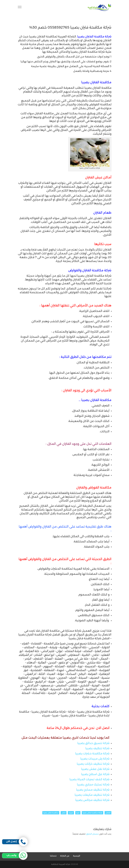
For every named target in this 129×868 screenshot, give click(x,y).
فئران (64, 813)
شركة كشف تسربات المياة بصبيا (89, 779)
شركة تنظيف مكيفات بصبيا (92, 795)
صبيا (78, 813)
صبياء (71, 813)
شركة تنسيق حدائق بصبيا (93, 743)
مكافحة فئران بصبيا (51, 813)
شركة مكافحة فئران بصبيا (93, 813)
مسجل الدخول (92, 834)
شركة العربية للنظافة (61, 864)
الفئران (108, 813)
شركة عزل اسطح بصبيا (95, 774)
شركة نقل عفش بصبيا (95, 769)
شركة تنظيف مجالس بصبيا (92, 800)
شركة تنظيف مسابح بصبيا (93, 790)
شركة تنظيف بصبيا (97, 748)
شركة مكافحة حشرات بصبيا (92, 753)
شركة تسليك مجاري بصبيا (93, 784)
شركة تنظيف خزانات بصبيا (93, 764)
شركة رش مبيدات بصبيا (95, 759)
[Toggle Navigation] (20, 7)
